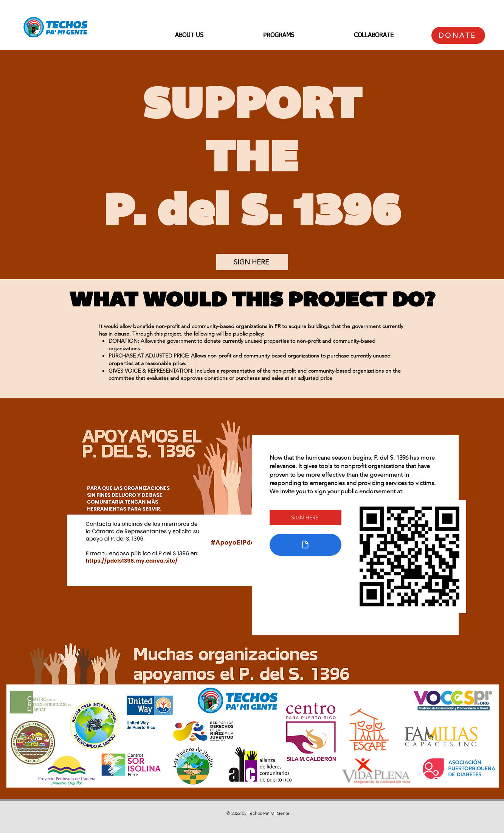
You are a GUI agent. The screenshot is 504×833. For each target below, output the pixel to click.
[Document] (306, 545)
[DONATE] (458, 35)
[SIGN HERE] (252, 262)
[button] (189, 36)
